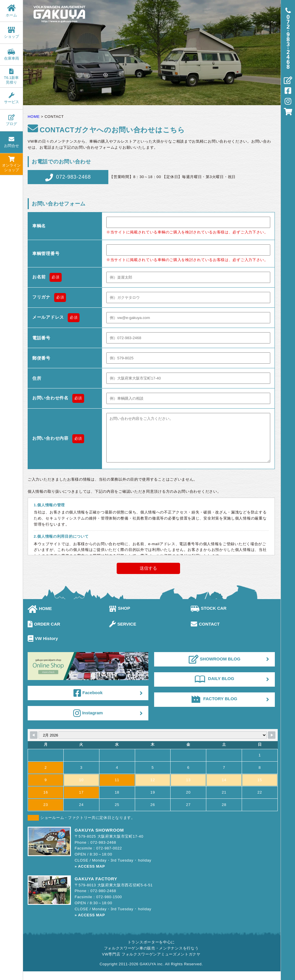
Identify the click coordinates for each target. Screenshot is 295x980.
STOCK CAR (209, 617)
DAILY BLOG (214, 687)
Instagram (88, 722)
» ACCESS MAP (90, 875)
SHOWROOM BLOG (215, 668)
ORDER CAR (44, 633)
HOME (40, 617)
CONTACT (205, 633)
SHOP (120, 617)
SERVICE (123, 633)
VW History (43, 647)
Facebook (88, 702)
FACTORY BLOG (214, 707)
